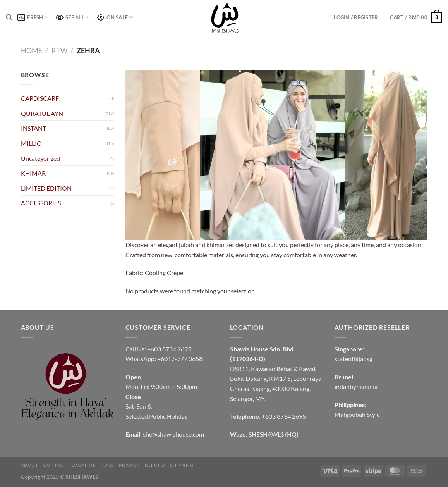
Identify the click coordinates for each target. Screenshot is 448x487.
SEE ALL (73, 17)
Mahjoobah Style (357, 414)
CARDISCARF (40, 98)
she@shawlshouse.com (173, 434)
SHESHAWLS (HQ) (274, 434)
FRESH (33, 17)
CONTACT (55, 465)
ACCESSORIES (41, 203)
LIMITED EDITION (46, 188)
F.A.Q (108, 465)
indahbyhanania (356, 386)
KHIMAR (33, 173)
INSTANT (33, 128)
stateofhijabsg (354, 359)
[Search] (9, 17)
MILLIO (31, 143)
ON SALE (115, 17)
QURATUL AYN (42, 113)
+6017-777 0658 (180, 359)
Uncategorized (40, 158)
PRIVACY (129, 465)
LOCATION (84, 465)
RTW (59, 50)
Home (32, 50)
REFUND (155, 465)
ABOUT (30, 465)
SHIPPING (182, 465)
